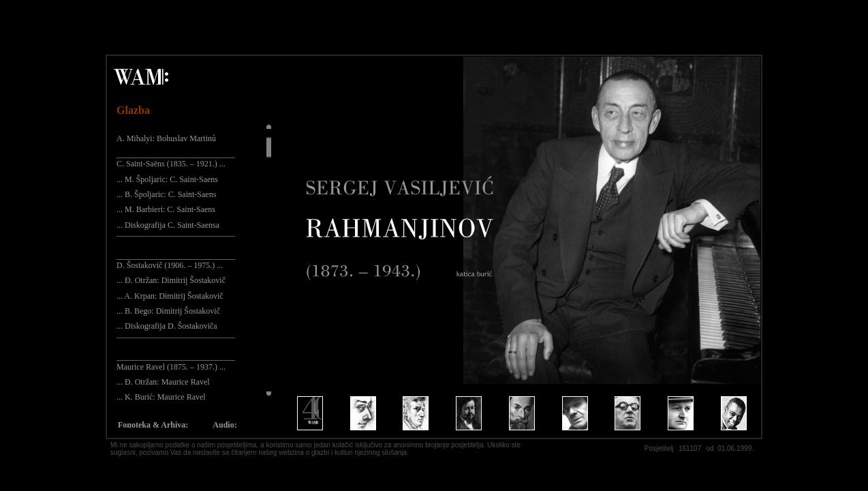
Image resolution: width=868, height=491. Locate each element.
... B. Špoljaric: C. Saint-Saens (166, 194)
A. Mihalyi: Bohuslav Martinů (166, 138)
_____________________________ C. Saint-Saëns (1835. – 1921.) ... (176, 159)
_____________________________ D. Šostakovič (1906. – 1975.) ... (176, 261)
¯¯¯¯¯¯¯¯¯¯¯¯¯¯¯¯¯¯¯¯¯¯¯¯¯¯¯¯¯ (176, 240)
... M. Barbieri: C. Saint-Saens (166, 209)
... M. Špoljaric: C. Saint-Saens (167, 179)
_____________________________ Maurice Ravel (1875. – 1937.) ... (176, 361)
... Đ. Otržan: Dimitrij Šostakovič (171, 280)
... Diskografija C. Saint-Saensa (168, 225)
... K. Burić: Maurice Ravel (161, 397)
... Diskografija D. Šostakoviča (167, 326)
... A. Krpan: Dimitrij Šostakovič (170, 296)
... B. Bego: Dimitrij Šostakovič (168, 311)
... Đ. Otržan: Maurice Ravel (163, 382)
